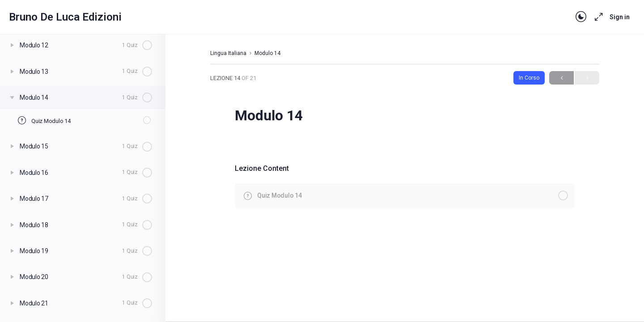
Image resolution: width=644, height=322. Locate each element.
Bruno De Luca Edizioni (65, 17)
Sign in (620, 17)
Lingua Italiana (228, 53)
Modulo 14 (267, 53)
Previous (561, 78)
